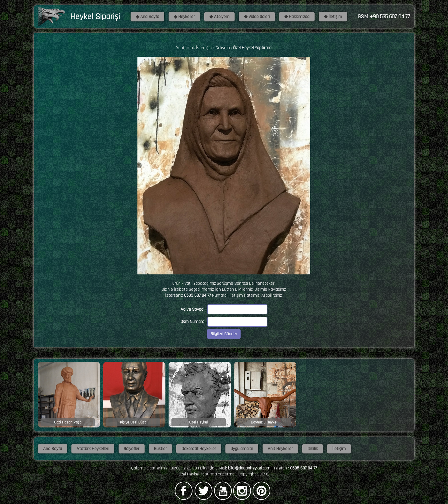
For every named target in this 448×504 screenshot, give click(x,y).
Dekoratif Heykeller (199, 449)
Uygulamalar (242, 449)
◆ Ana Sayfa (147, 17)
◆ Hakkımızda (297, 17)
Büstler (160, 449)
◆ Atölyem (219, 17)
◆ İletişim (333, 17)
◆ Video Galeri (257, 17)
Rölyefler (132, 449)
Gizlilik (313, 449)
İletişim (339, 449)
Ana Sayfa (53, 449)
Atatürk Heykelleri (93, 449)
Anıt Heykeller (280, 449)
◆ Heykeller (184, 17)
